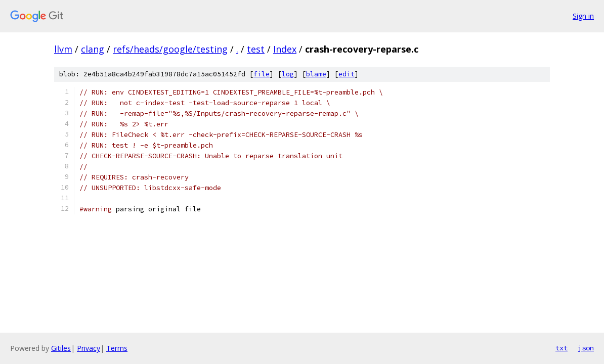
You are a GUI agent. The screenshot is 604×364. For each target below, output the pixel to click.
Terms (117, 348)
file (262, 74)
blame (316, 74)
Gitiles (61, 348)
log (288, 74)
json (586, 348)
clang (93, 49)
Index (285, 49)
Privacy (89, 348)
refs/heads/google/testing (170, 49)
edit (347, 74)
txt (562, 348)
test (256, 49)
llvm (63, 49)
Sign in (583, 16)
